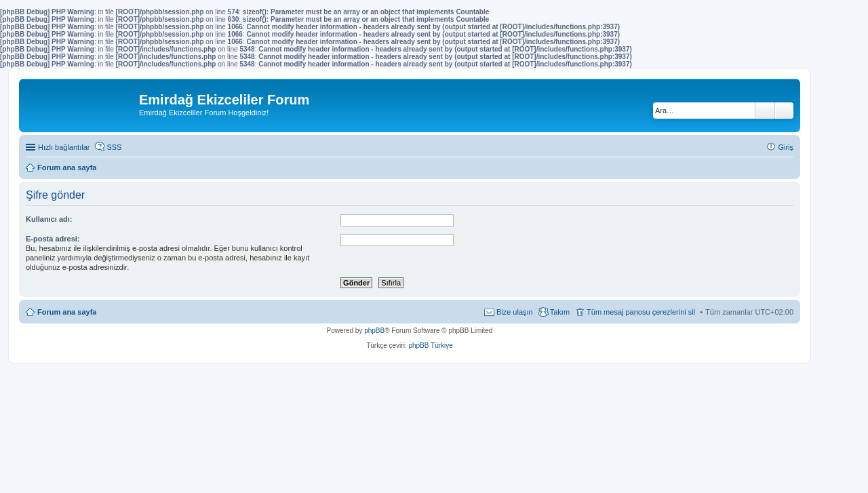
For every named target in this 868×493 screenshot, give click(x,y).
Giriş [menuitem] (786, 147)
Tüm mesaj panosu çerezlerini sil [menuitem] (641, 312)
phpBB (374, 331)
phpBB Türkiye (430, 346)
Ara (765, 111)
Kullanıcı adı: (49, 219)
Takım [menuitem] (560, 312)
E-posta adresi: (53, 239)
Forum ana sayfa (67, 312)
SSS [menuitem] (114, 147)
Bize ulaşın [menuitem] (515, 312)
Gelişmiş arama (784, 111)
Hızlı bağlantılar (64, 147)
